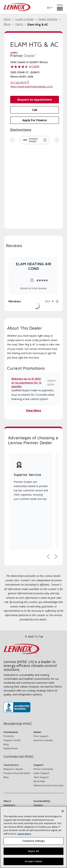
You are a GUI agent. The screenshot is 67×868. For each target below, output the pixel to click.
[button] (45, 140)
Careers (38, 805)
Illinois (7, 24)
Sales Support (41, 773)
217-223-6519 (18, 82)
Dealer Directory (48, 19)
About (7, 801)
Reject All (33, 851)
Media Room (11, 748)
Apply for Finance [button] (35, 120)
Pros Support (41, 736)
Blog (6, 744)
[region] (33, 837)
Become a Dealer (43, 740)
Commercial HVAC (19, 757)
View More (33, 410)
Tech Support (41, 777)
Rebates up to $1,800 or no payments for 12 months (26, 382)
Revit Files (39, 781)
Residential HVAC (18, 724)
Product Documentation (17, 773)
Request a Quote (13, 769)
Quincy (19, 24)
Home (7, 19)
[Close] (63, 811)
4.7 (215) (34, 66)
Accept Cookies (34, 861)
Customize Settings (33, 841)
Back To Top (33, 637)
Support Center (12, 740)
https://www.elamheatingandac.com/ (32, 86)
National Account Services (49, 785)
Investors (9, 805)
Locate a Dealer (24, 19)
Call (35, 110)
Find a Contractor (43, 769)
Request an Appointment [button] (35, 100)
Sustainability (42, 801)
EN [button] (49, 8)
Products (9, 736)
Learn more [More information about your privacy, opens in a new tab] (24, 834)
